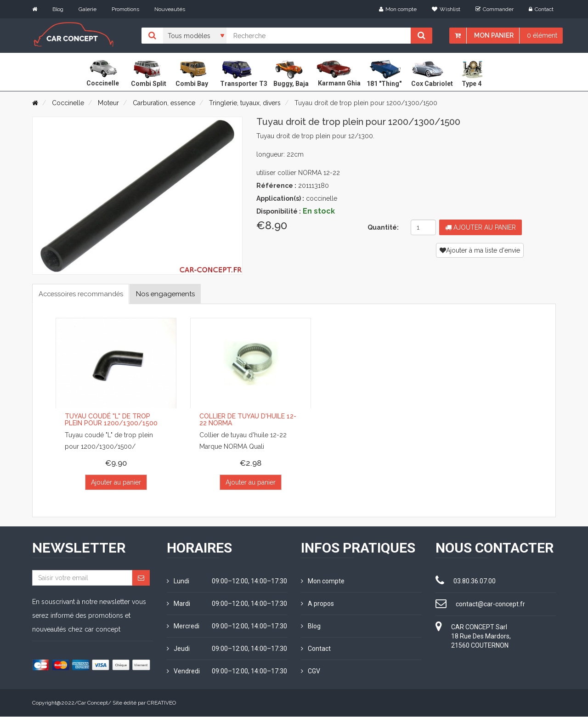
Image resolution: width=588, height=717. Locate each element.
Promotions (125, 9)
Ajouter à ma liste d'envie (480, 250)
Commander (495, 9)
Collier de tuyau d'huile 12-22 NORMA (248, 421)
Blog (58, 9)
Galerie (88, 9)
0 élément (542, 35)
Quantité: (383, 227)
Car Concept (93, 703)
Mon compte (398, 9)
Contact (541, 9)
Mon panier (494, 35)
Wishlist (446, 9)
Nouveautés (170, 9)
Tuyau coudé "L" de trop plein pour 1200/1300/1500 (111, 421)
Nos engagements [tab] (178, 294)
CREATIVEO (161, 703)
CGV (311, 672)
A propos (317, 604)
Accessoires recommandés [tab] (86, 294)
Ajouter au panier (481, 227)
